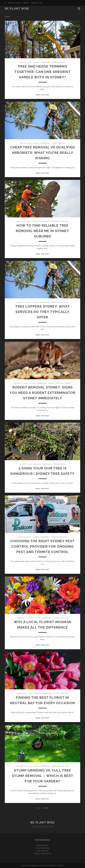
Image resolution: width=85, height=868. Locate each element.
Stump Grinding (42, 848)
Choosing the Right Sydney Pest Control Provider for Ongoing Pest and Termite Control (42, 546)
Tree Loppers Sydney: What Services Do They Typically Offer (42, 312)
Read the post (43, 95)
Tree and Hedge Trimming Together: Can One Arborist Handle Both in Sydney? (42, 72)
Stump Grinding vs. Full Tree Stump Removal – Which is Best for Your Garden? (43, 776)
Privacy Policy (15, 3)
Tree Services (43, 851)
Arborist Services (60, 221)
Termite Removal (59, 537)
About (26, 3)
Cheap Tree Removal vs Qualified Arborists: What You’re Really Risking (42, 153)
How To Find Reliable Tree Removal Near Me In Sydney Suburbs (42, 231)
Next (46, 808)
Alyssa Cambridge (42, 62)
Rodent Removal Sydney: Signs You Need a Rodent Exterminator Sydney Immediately (42, 393)
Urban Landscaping (42, 854)
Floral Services (61, 618)
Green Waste (42, 845)
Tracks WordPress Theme (33, 865)
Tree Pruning (58, 62)
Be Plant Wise (17, 9)
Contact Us (36, 3)
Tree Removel (58, 143)
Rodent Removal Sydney (60, 383)
